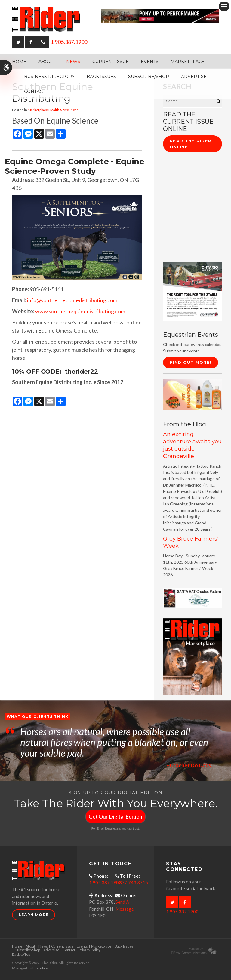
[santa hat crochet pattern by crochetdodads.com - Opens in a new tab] (192, 597)
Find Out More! (191, 362)
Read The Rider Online (191, 144)
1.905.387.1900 (69, 42)
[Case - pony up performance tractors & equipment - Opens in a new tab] (160, 16)
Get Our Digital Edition (115, 816)
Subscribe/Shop (149, 77)
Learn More (34, 915)
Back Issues (101, 77)
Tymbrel (42, 968)
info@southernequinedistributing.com (72, 300)
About (46, 62)
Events (150, 62)
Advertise (194, 77)
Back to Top (21, 954)
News (73, 62)
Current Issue (111, 62)
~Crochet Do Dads (188, 765)
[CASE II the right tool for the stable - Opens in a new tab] (192, 291)
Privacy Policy (89, 950)
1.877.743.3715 (132, 882)
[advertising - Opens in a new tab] (192, 394)
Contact (35, 92)
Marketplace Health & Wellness (53, 110)
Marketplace (188, 62)
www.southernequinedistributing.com (80, 311)
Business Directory (49, 77)
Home (19, 62)
